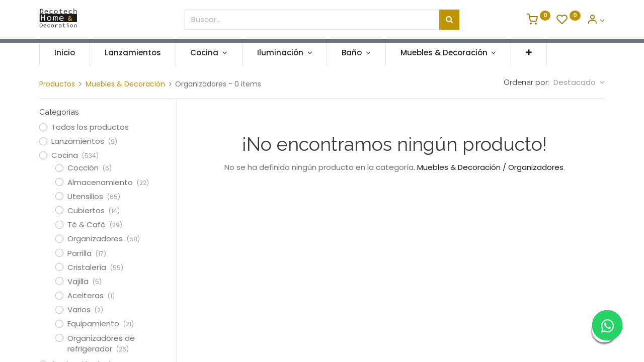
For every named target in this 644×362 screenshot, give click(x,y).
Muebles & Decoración (125, 84)
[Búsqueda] (449, 20)
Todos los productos (90, 127)
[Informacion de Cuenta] (596, 20)
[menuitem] (65, 53)
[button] (529, 53)
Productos (57, 84)
